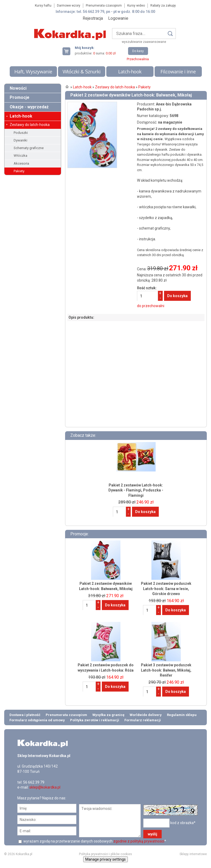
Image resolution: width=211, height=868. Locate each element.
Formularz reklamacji (143, 720)
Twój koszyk (68, 51)
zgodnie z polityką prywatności (139, 841)
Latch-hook (130, 72)
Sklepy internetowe (193, 854)
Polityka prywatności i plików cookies (105, 854)
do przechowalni (151, 306)
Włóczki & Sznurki (82, 72)
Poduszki (21, 133)
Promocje (20, 97)
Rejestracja (93, 18)
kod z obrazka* (183, 823)
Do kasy (138, 51)
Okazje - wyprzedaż (29, 107)
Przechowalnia (138, 59)
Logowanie (118, 18)
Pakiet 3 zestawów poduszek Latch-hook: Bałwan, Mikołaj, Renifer (166, 670)
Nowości (18, 88)
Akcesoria (21, 163)
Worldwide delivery (146, 715)
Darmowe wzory (69, 6)
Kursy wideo (136, 6)
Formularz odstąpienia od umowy (37, 720)
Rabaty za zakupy (163, 6)
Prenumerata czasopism (104, 6)
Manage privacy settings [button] (105, 859)
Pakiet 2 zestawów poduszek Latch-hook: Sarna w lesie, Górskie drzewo (166, 589)
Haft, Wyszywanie (33, 72)
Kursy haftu (43, 6)
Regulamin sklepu (182, 715)
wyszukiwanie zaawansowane (144, 42)
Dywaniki (20, 140)
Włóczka (20, 156)
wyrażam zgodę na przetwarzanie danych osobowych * (94, 841)
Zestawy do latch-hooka (30, 125)
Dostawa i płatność (25, 715)
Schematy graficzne (29, 148)
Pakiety (19, 171)
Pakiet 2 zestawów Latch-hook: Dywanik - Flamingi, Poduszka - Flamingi (136, 490)
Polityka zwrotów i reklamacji (95, 720)
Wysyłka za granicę (108, 715)
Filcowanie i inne (178, 72)
